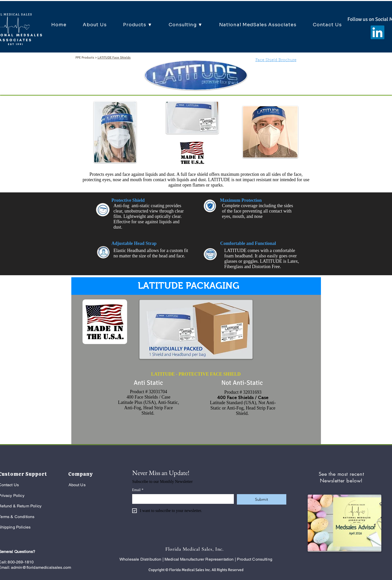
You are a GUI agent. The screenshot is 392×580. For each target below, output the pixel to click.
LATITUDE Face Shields (114, 58)
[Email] (181, 499)
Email (138, 490)
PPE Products (85, 58)
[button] (138, 25)
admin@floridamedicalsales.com (41, 567)
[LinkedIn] (377, 32)
